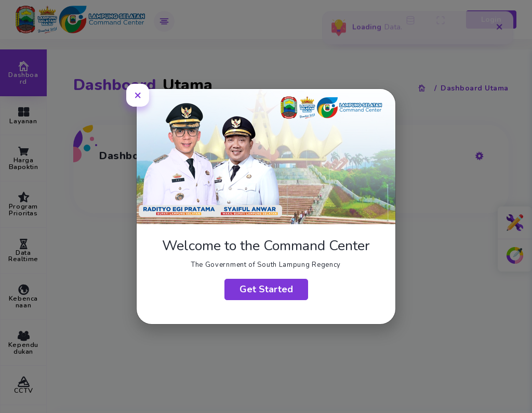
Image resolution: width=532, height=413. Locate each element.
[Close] (138, 95)
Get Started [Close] (266, 289)
